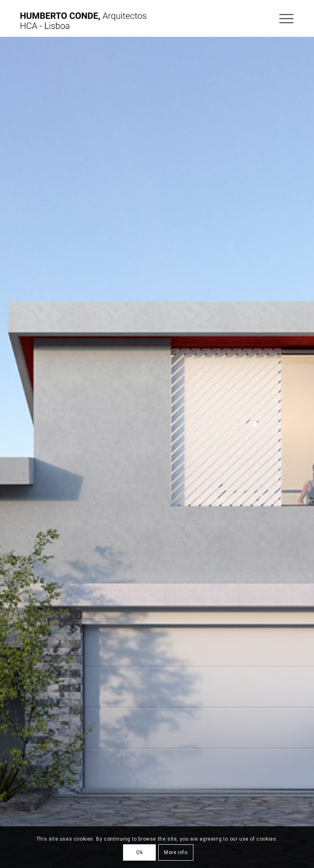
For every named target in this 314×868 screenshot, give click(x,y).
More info (176, 852)
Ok (139, 852)
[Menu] (282, 18)
